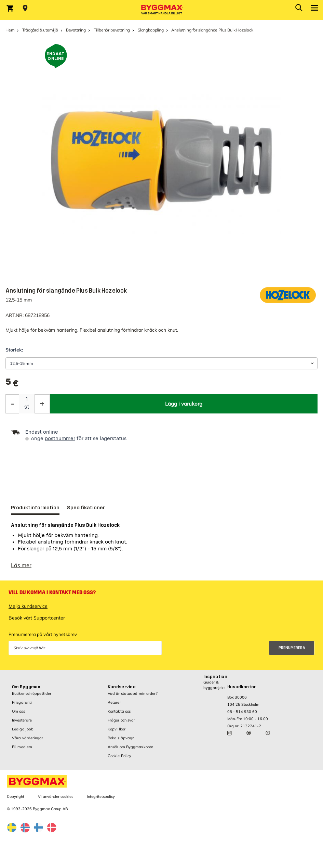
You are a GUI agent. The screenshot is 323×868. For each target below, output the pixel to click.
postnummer (60, 439)
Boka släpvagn (121, 741)
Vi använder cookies (56, 800)
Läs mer (21, 569)
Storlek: (14, 350)
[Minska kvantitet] (12, 404)
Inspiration (215, 680)
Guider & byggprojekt (214, 688)
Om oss (18, 715)
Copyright (16, 800)
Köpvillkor (117, 732)
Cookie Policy (119, 759)
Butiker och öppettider (32, 697)
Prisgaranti (22, 706)
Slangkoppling (151, 30)
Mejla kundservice (28, 610)
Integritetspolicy (101, 800)
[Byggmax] (162, 10)
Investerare (22, 724)
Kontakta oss (119, 715)
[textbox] (12, 384)
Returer (114, 706)
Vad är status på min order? (133, 697)
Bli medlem (22, 750)
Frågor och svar (122, 724)
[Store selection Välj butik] (25, 8)
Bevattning (76, 30)
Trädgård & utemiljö (40, 30)
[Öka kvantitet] (42, 404)
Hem (10, 30)
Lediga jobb (23, 732)
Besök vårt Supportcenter (37, 621)
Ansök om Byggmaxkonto (130, 750)
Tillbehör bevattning (112, 30)
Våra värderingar (28, 741)
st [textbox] (27, 407)
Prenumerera (292, 651)
